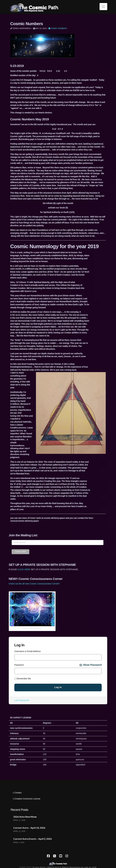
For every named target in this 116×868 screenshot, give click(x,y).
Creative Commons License (27, 799)
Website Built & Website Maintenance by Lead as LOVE (72, 867)
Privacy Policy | (40, 867)
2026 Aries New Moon (25, 817)
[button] (103, 7)
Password (19, 665)
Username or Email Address (27, 651)
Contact (17, 793)
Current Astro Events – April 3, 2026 (32, 839)
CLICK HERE (24, 569)
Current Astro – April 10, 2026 (29, 828)
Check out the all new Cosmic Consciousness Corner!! (34, 584)
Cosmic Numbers (58, 28)
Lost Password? (22, 700)
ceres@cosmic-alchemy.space (25, 521)
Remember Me (23, 679)
